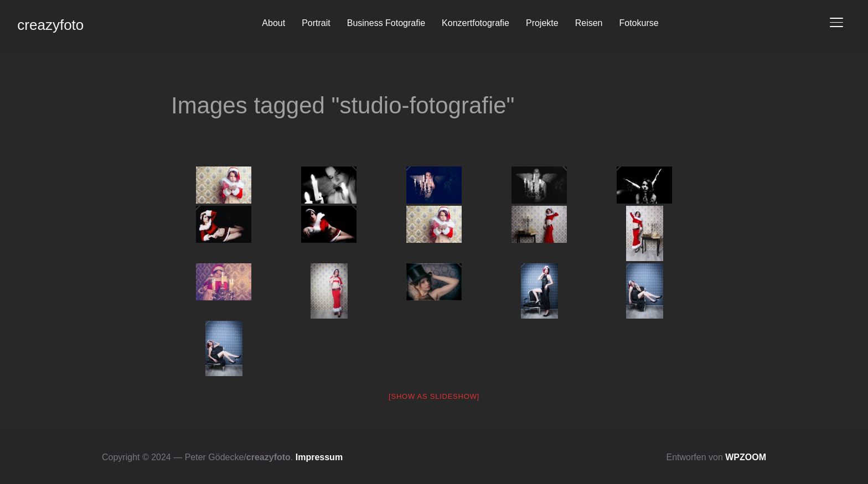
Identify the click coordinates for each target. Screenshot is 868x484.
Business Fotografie (386, 23)
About (273, 23)
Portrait (316, 23)
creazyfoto (50, 25)
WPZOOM (746, 457)
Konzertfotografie (476, 23)
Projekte (542, 23)
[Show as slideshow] (434, 396)
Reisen (589, 23)
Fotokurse (639, 23)
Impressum (319, 457)
